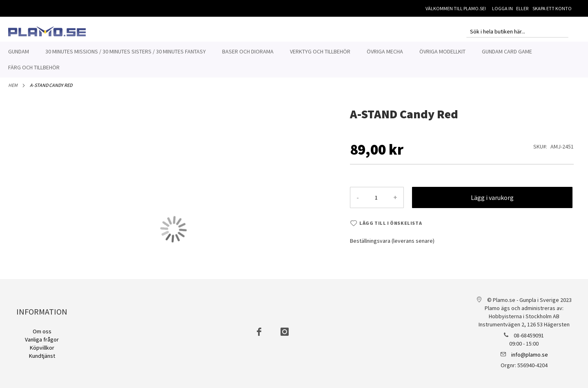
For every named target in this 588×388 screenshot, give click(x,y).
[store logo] (47, 31)
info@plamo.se (530, 355)
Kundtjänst (42, 356)
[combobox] (517, 31)
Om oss (42, 331)
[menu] (294, 60)
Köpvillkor (42, 348)
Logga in (502, 8)
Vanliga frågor (42, 339)
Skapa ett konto (552, 8)
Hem (13, 90)
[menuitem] (19, 52)
